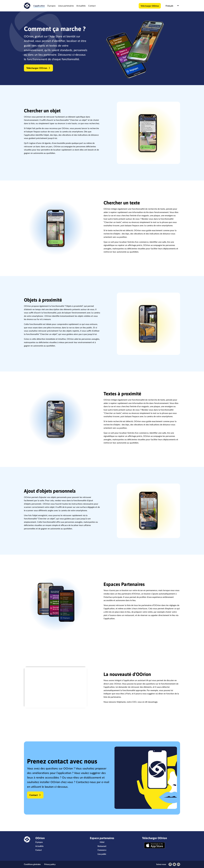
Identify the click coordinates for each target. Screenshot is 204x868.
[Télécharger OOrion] (155, 846)
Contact (92, 6)
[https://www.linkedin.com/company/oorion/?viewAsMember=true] (170, 864)
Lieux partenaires (66, 6)
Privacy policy (50, 864)
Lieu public (102, 854)
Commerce (102, 850)
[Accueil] (27, 6)
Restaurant (102, 846)
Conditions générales (32, 864)
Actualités (81, 6)
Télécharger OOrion (150, 6)
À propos (51, 6)
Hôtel (102, 842)
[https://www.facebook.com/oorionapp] (178, 864)
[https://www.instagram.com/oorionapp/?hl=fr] (174, 864)
